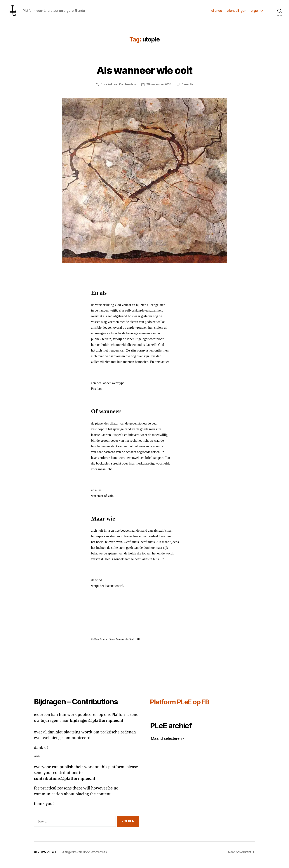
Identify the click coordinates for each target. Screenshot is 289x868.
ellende (217, 13)
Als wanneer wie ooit (144, 75)
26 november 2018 (159, 90)
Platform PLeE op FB (183, 707)
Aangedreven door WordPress (85, 858)
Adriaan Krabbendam (121, 90)
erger (255, 13)
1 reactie (188, 90)
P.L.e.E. (52, 858)
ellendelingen (236, 13)
